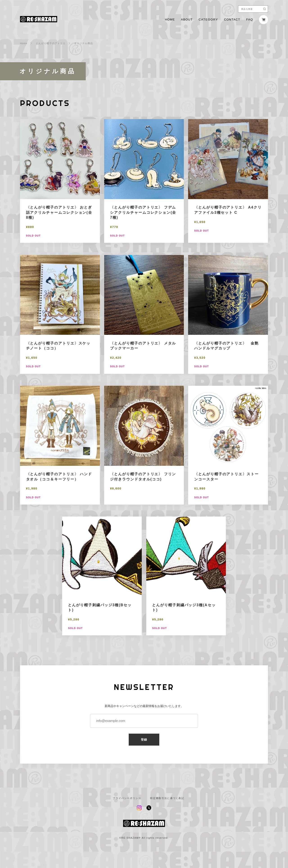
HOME (170, 20)
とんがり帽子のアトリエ (51, 43)
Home (24, 43)
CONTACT (232, 20)
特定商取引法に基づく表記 (167, 798)
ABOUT (187, 20)
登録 (144, 740)
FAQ (250, 20)
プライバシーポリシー (127, 798)
